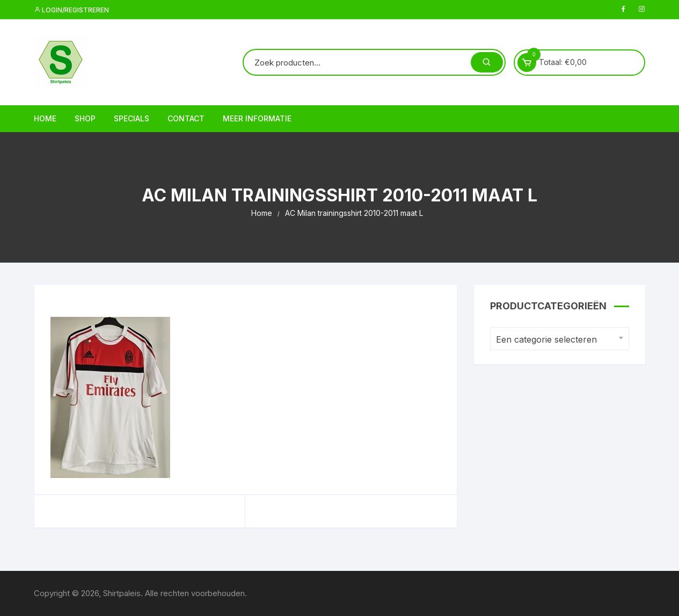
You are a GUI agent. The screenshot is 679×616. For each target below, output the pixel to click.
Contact (186, 118)
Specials (132, 118)
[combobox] (560, 339)
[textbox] (557, 340)
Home (45, 118)
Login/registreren (71, 10)
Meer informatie (257, 118)
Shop (85, 118)
